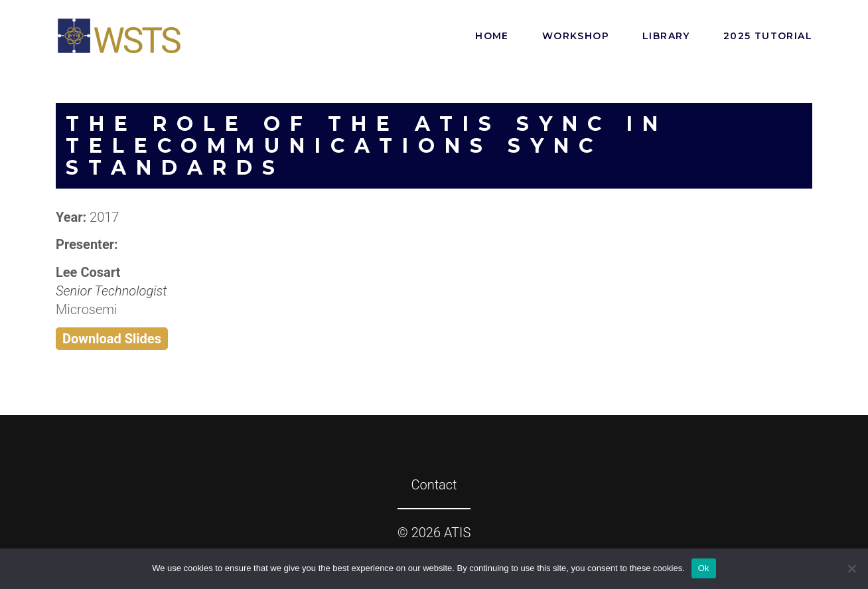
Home (492, 36)
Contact (434, 485)
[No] (851, 568)
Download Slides (112, 339)
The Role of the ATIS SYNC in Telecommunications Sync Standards (367, 146)
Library (666, 36)
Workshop (576, 36)
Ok (704, 568)
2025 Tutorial (768, 36)
